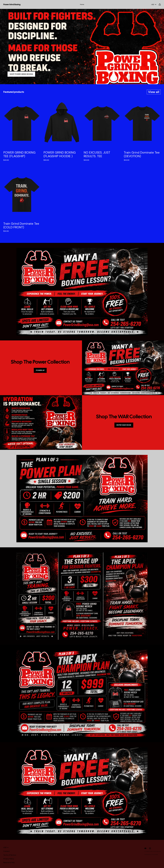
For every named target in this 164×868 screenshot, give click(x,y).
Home (82, 4)
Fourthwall (155, 855)
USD (154, 4)
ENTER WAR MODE (124, 425)
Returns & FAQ (9, 863)
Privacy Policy (9, 859)
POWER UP (40, 370)
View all (154, 92)
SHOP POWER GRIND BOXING (21, 74)
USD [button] (6, 847)
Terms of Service (10, 855)
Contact (6, 851)
